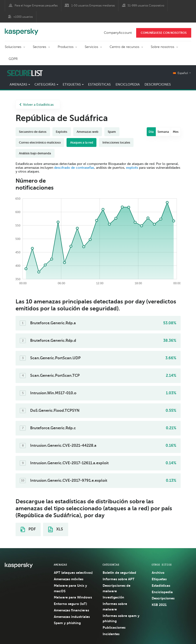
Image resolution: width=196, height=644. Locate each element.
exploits (132, 168)
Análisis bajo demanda (35, 153)
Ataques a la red (82, 142)
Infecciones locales (116, 142)
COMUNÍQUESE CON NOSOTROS (164, 33)
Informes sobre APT (119, 579)
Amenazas (18, 84)
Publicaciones (114, 627)
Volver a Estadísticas (37, 104)
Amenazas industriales (72, 617)
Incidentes (111, 634)
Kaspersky (22, 29)
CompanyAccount (118, 33)
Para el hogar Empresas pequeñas (36, 6)
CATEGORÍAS (111, 565)
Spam (112, 132)
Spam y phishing (67, 623)
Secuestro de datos (33, 132)
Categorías (45, 84)
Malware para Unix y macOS (70, 588)
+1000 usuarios (23, 17)
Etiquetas (72, 84)
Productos (66, 47)
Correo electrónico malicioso (40, 142)
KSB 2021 (159, 605)
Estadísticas (99, 84)
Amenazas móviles (69, 579)
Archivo (158, 573)
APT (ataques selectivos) (73, 573)
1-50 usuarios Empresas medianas (93, 6)
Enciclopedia (128, 84)
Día (151, 132)
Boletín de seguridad (119, 573)
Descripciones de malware (117, 588)
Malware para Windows (73, 597)
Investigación (113, 597)
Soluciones (13, 47)
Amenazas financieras (71, 610)
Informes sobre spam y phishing (121, 618)
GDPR (13, 59)
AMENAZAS (61, 565)
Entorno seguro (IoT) (70, 604)
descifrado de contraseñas (74, 168)
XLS (56, 529)
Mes (176, 132)
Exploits (62, 132)
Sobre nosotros (162, 47)
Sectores (39, 47)
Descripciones (158, 84)
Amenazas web (87, 132)
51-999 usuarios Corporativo (146, 6)
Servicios (91, 47)
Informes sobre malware (115, 606)
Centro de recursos (124, 47)
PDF (28, 529)
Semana (163, 132)
